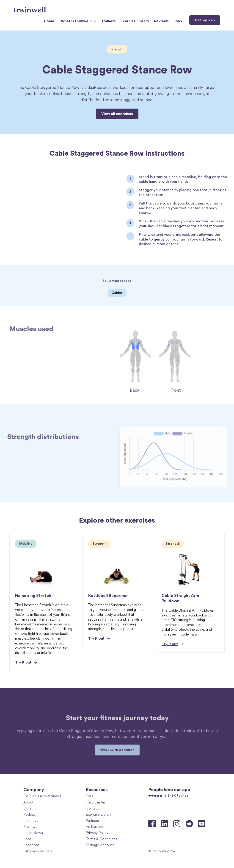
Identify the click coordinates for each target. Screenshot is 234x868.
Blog (27, 808)
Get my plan (205, 20)
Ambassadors (96, 827)
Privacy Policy (97, 833)
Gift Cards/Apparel (38, 851)
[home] (30, 8)
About (28, 802)
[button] (78, 21)
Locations (31, 845)
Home (49, 21)
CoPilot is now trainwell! (43, 796)
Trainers (108, 21)
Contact (92, 808)
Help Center (96, 802)
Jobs (178, 21)
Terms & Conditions (101, 839)
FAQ (89, 796)
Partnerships (95, 821)
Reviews (161, 21)
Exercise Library (135, 21)
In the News (33, 833)
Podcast (30, 814)
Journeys (31, 821)
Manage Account (100, 845)
